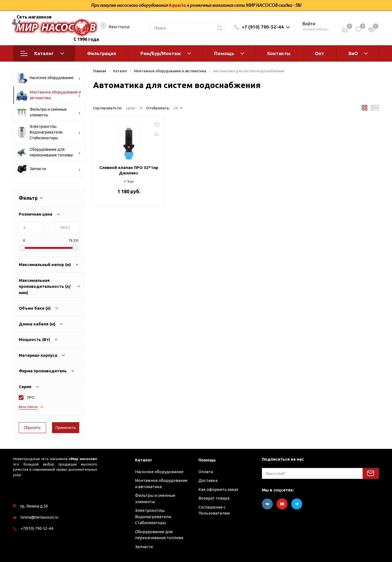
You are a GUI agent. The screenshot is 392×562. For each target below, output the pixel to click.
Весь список (28, 407)
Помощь (224, 53)
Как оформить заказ (218, 489)
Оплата (206, 472)
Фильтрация (102, 53)
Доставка (208, 480)
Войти (309, 24)
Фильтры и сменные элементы (48, 112)
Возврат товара (214, 498)
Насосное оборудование (48, 78)
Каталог (42, 53)
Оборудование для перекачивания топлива (48, 152)
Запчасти (48, 169)
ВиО (353, 53)
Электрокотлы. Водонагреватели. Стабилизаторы (48, 132)
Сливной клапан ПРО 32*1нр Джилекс (129, 170)
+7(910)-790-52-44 (37, 528)
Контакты (279, 53)
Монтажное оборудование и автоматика (48, 95)
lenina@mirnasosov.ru (39, 517)
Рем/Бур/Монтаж (161, 53)
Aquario (177, 5)
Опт (319, 53)
